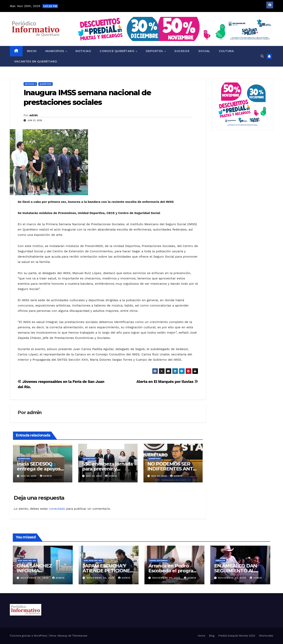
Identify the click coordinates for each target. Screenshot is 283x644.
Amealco (220, 560)
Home (202, 636)
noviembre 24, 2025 (35, 578)
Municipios (55, 51)
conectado (57, 509)
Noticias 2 (30, 84)
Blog (212, 636)
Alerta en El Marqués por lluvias (167, 382)
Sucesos (182, 51)
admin (34, 115)
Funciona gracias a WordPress (29, 636)
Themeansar (80, 636)
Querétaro (45, 84)
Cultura (226, 51)
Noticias (83, 51)
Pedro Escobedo (159, 560)
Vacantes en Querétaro (36, 61)
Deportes (155, 51)
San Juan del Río (27, 560)
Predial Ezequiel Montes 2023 (237, 636)
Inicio (32, 51)
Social (204, 51)
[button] (262, 56)
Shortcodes (266, 636)
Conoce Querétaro (118, 51)
